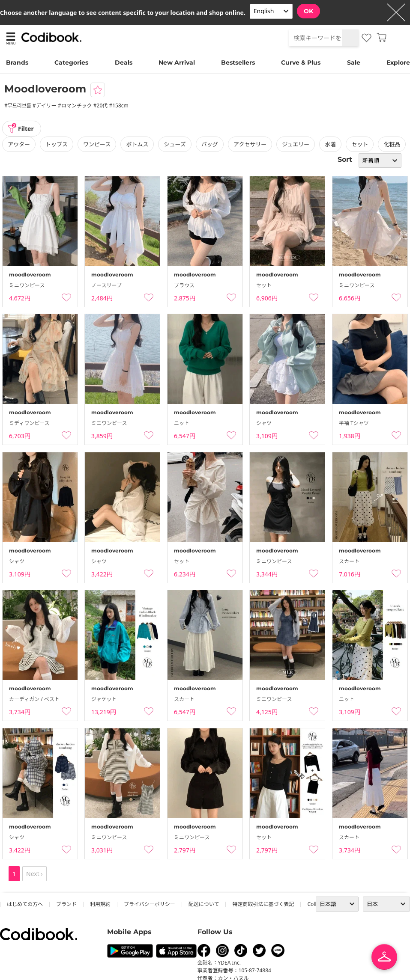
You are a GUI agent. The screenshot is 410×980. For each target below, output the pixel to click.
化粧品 (392, 144)
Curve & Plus (301, 62)
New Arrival (177, 62)
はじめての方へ (25, 904)
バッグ (210, 144)
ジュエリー (296, 144)
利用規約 (100, 904)
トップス (57, 144)
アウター (19, 144)
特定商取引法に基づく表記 (263, 904)
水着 (330, 144)
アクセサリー (250, 144)
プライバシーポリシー (150, 904)
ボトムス (137, 144)
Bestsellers (238, 62)
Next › (34, 874)
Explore (398, 62)
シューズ (175, 144)
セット (360, 144)
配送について (204, 904)
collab (315, 904)
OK (308, 11)
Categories (71, 62)
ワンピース (97, 144)
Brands (17, 62)
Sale (354, 62)
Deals (124, 62)
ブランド (66, 904)
